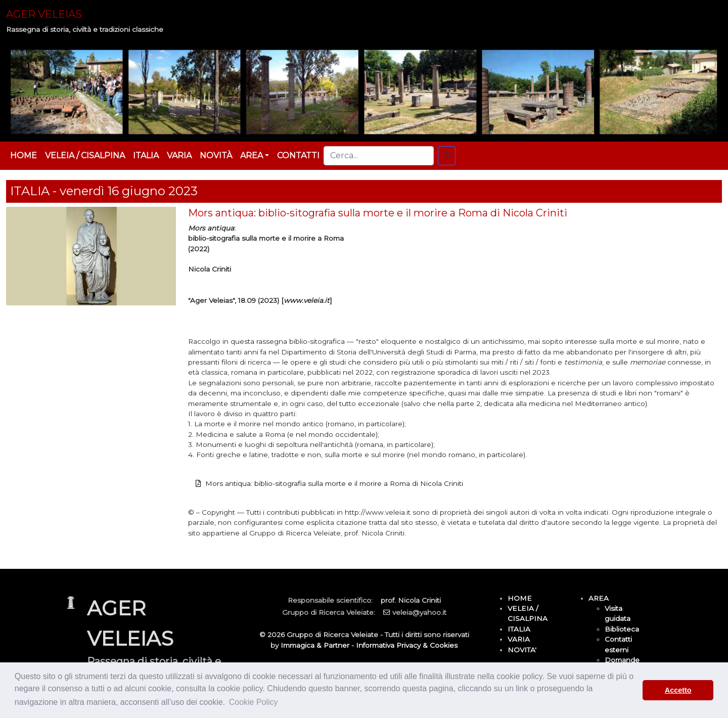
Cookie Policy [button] (254, 702)
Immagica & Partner (315, 645)
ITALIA (146, 155)
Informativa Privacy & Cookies (407, 645)
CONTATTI (298, 155)
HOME (24, 155)
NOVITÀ (216, 155)
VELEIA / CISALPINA (85, 155)
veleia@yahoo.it (419, 612)
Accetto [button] (678, 690)
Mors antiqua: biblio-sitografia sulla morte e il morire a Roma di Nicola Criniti (334, 483)
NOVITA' (522, 650)
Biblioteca (622, 629)
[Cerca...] (379, 156)
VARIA (179, 155)
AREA (599, 598)
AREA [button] (252, 155)
